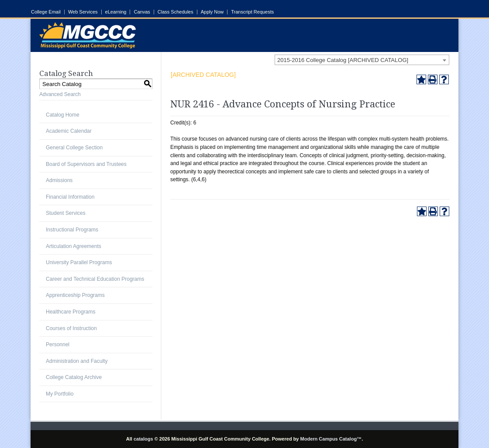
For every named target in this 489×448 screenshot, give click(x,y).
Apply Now (212, 12)
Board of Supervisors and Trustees (86, 164)
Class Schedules (176, 12)
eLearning (116, 12)
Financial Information (70, 197)
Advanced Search (60, 94)
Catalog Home (63, 115)
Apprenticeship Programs (75, 295)
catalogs (143, 439)
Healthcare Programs (71, 312)
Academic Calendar (69, 131)
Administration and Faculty (77, 361)
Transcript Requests (252, 12)
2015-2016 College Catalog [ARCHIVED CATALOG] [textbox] (343, 60)
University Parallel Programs (79, 262)
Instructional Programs (72, 230)
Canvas (142, 12)
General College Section (74, 148)
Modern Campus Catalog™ (331, 439)
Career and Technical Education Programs (95, 279)
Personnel (58, 345)
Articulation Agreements (74, 246)
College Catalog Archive (74, 377)
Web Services (83, 12)
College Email (46, 12)
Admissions (59, 180)
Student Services (66, 213)
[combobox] (362, 60)
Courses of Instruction (71, 328)
